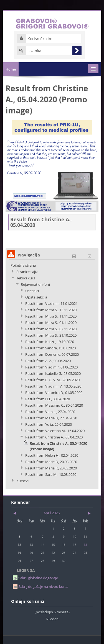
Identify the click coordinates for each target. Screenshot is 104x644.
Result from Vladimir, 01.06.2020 (51, 367)
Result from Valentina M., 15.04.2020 (55, 431)
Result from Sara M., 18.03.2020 (51, 474)
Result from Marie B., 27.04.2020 (51, 418)
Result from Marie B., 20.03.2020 (51, 462)
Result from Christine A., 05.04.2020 (54, 437)
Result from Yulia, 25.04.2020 (49, 424)
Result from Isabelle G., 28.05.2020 (53, 373)
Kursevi (22, 481)
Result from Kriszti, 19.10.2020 (50, 342)
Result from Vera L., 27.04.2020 (50, 412)
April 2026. (52, 513)
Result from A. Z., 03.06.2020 (48, 361)
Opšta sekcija (36, 297)
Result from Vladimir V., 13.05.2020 (53, 386)
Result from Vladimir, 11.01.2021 (51, 303)
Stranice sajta (27, 272)
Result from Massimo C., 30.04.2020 (54, 405)
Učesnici (32, 291)
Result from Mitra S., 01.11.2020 (51, 323)
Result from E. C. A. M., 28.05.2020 (52, 380)
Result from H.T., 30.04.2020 (48, 399)
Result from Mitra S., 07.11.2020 (51, 329)
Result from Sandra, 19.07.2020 (50, 348)
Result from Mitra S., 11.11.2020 (51, 316)
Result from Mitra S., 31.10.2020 (51, 335)
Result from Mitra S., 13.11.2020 (51, 310)
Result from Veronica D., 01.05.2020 (54, 393)
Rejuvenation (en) (35, 284)
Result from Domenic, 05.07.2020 (52, 354)
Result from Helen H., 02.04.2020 (52, 455)
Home (11, 69)
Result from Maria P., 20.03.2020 (51, 468)
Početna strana (23, 265)
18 (85, 545)
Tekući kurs (26, 278)
